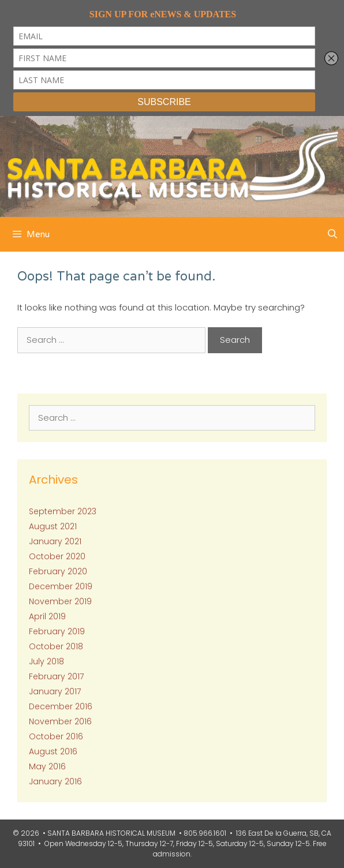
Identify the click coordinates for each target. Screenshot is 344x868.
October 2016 (56, 736)
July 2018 (46, 661)
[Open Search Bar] (332, 234)
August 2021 (53, 526)
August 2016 (53, 751)
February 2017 (56, 676)
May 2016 (47, 766)
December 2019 (61, 586)
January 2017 (55, 691)
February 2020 (58, 571)
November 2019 (60, 601)
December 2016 (61, 706)
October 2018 (56, 646)
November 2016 (60, 721)
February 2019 (57, 631)
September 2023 (63, 511)
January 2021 (55, 541)
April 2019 (47, 616)
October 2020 (57, 556)
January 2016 (55, 781)
